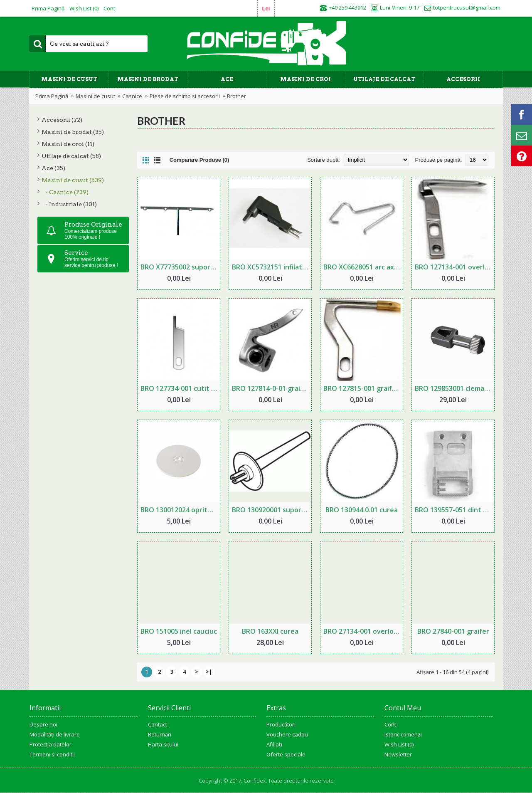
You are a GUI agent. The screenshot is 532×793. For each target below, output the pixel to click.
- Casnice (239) (65, 192)
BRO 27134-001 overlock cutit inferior (363, 631)
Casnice (132, 96)
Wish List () (399, 744)
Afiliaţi (274, 744)
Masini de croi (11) (68, 144)
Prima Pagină (52, 96)
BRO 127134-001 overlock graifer (454, 267)
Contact (158, 724)
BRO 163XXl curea (270, 631)
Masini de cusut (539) (73, 180)
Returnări (160, 734)
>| (209, 672)
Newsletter (398, 754)
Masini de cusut (95, 96)
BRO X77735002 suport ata (180, 267)
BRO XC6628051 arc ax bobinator (363, 267)
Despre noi (43, 724)
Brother (236, 96)
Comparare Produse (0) (199, 160)
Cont (390, 724)
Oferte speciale (286, 754)
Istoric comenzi (403, 734)
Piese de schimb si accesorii (185, 96)
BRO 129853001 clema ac (454, 388)
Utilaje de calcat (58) (71, 156)
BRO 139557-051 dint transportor (454, 510)
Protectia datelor (50, 744)
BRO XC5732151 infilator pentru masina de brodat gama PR (272, 267)
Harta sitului (163, 744)
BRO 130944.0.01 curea (362, 510)
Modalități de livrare (55, 734)
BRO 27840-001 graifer (453, 631)
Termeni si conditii (52, 754)
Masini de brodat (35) (73, 132)
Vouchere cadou (287, 734)
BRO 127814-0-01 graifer (271, 388)
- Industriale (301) (69, 204)
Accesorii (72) (62, 120)
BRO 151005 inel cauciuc (179, 631)
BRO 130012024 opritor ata (180, 510)
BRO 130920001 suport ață (272, 510)
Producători (281, 724)
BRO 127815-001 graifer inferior (363, 388)
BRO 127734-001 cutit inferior (180, 388)
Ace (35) (53, 168)
